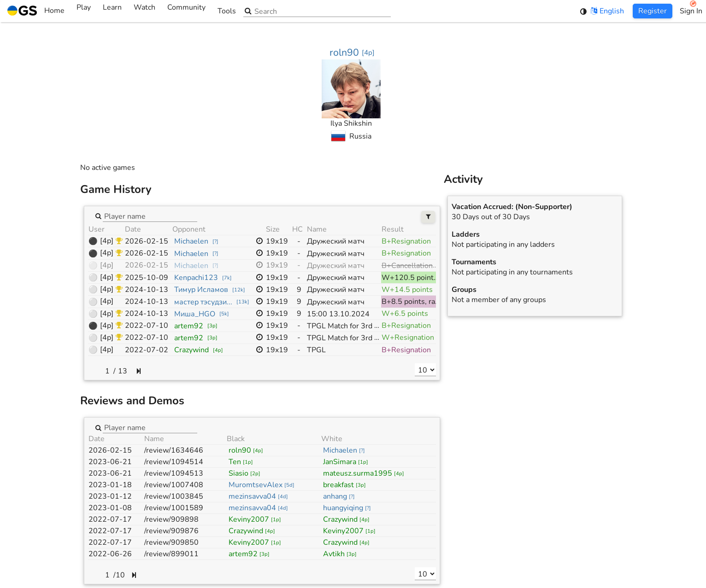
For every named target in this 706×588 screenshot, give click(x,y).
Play (84, 11)
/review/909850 (171, 542)
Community (186, 11)
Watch (144, 11)
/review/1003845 (174, 496)
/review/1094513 (174, 473)
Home (36, 11)
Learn (112, 11)
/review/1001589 (174, 508)
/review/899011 (171, 554)
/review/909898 (171, 519)
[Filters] (428, 217)
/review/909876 (171, 531)
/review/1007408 (174, 485)
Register (653, 11)
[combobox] (150, 216)
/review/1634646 (174, 450)
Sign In (691, 11)
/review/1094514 (174, 462)
